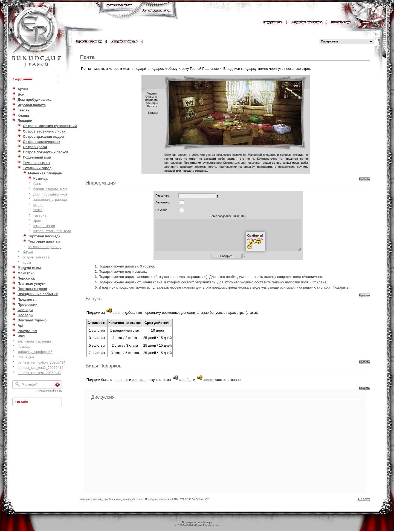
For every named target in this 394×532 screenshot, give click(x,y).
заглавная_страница (50, 199)
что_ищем (26, 357)
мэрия (38, 205)
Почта (87, 57)
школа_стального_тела (52, 231)
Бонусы (94, 299)
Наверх (364, 499)
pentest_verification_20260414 (41, 362)
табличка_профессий (35, 352)
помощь (24, 346)
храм (37, 221)
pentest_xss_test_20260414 (39, 373)
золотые (139, 380)
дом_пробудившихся (50, 194)
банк (37, 184)
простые (121, 380)
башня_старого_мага (50, 189)
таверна (40, 215)
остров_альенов (36, 257)
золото (118, 313)
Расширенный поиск (50, 391)
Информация (101, 183)
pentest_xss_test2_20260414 (40, 368)
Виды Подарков (104, 366)
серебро (186, 380)
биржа (28, 252)
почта (38, 210)
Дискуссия (103, 397)
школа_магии (44, 226)
